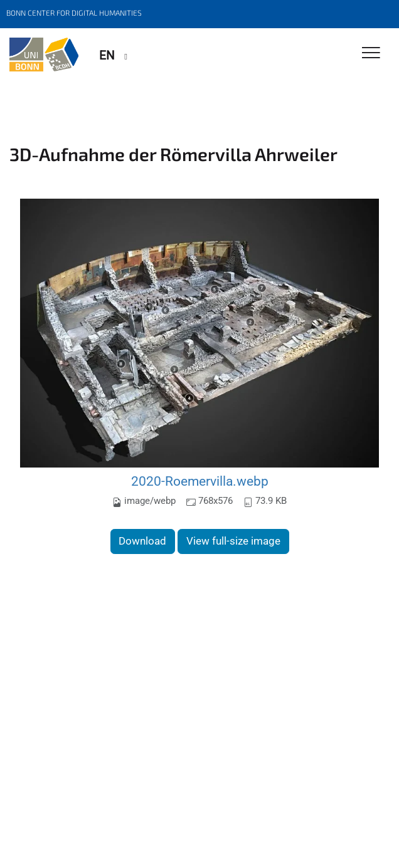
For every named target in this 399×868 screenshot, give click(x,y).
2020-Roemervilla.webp (200, 481)
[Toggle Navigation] (371, 54)
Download (142, 541)
